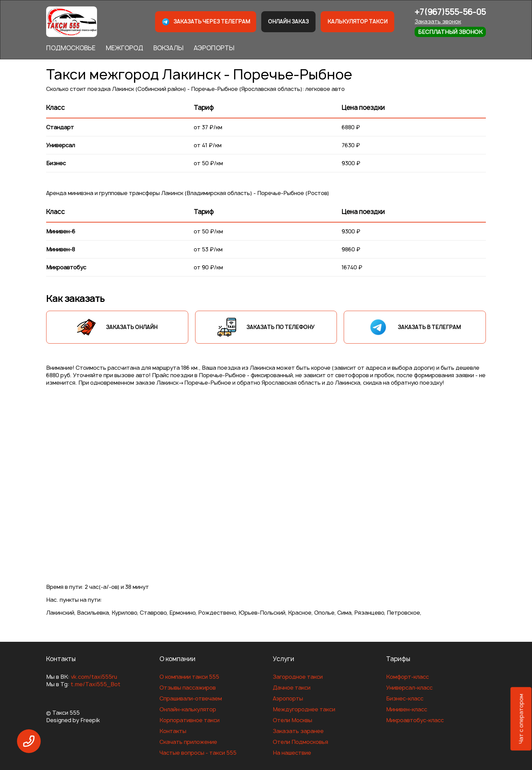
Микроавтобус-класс (415, 720)
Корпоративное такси (189, 720)
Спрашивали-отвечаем (191, 698)
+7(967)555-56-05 (450, 12)
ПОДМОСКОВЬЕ (71, 48)
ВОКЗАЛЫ (168, 48)
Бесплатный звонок (450, 32)
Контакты (173, 731)
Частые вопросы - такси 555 (198, 753)
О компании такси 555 (189, 677)
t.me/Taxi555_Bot (96, 684)
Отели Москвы (292, 720)
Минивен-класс (407, 709)
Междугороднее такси (304, 709)
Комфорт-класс (407, 677)
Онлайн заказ (288, 22)
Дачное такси (292, 688)
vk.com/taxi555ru (94, 677)
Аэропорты (288, 698)
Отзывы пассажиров (188, 688)
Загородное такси (298, 677)
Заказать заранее (298, 731)
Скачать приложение (188, 742)
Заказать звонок (438, 21)
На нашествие (292, 753)
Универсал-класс (409, 688)
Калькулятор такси (357, 22)
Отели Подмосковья (300, 742)
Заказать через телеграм (206, 22)
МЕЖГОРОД (125, 48)
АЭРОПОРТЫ (214, 48)
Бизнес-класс (405, 698)
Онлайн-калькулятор (188, 709)
